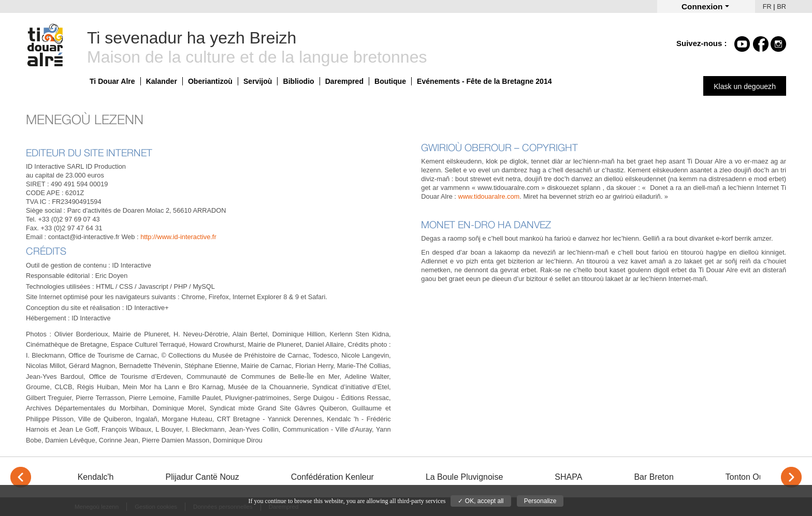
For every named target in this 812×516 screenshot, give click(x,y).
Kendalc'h (96, 477)
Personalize (540, 501)
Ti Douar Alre (112, 81)
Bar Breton (654, 477)
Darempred (344, 81)
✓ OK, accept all (481, 501)
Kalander (162, 81)
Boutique (390, 81)
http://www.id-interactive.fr (178, 237)
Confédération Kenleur (332, 477)
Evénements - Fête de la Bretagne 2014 (484, 81)
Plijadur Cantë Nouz (202, 477)
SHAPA (568, 477)
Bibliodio (298, 81)
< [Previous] (21, 477)
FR (767, 6)
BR (781, 6)
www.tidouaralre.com (489, 196)
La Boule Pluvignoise (464, 477)
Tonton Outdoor (754, 477)
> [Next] (791, 477)
